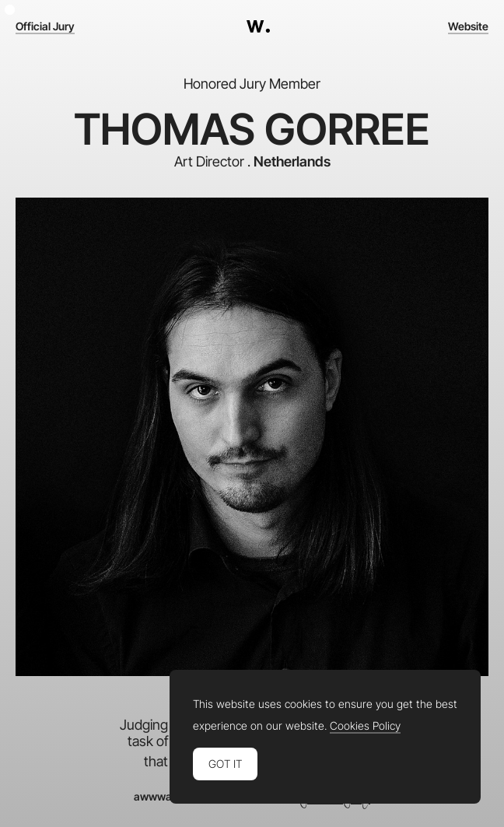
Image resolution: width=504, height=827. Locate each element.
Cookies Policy (365, 726)
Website (468, 26)
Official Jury (45, 26)
